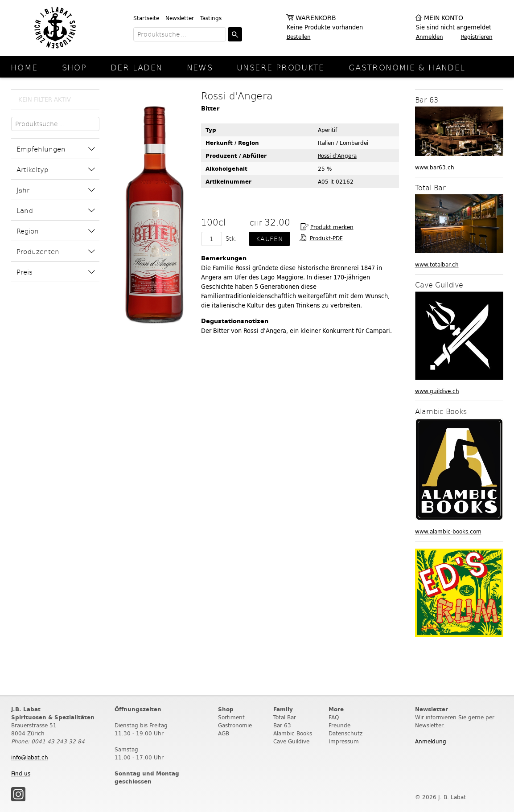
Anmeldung (431, 741)
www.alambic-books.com (448, 531)
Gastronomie (235, 725)
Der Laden (136, 67)
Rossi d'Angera (337, 156)
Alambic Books (293, 733)
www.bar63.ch (435, 167)
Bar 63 (282, 725)
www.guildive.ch (437, 391)
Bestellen (299, 37)
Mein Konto (444, 18)
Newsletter (180, 18)
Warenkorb (316, 18)
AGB (224, 733)
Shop (74, 67)
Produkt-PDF (326, 238)
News (200, 67)
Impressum (344, 741)
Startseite (146, 18)
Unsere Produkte (281, 67)
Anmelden (430, 37)
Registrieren (477, 37)
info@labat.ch (30, 757)
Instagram (18, 794)
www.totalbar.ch (437, 265)
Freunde (339, 725)
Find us (21, 773)
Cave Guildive (291, 741)
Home (24, 67)
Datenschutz (345, 733)
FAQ (334, 717)
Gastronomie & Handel (407, 67)
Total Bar (285, 717)
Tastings (211, 18)
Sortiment (231, 717)
